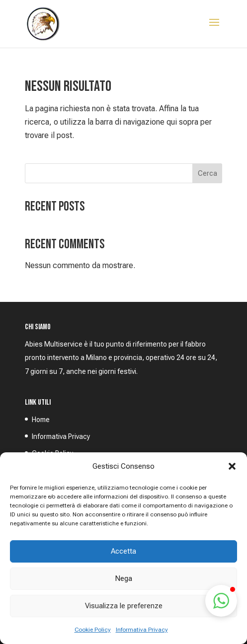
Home (41, 420)
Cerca (207, 173)
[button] (232, 466)
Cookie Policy (93, 630)
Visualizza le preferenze (124, 606)
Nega (123, 578)
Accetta (123, 551)
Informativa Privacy (142, 630)
